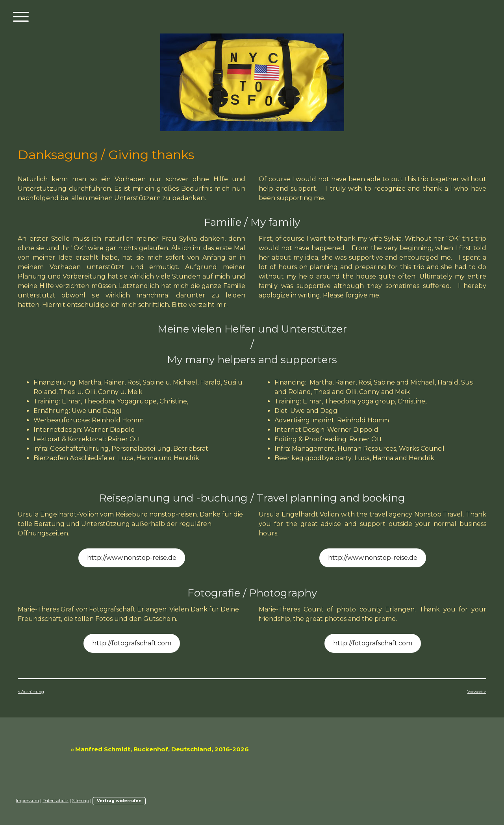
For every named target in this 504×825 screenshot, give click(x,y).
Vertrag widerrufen (119, 801)
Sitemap (81, 801)
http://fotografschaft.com (132, 643)
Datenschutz (56, 801)
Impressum (27, 801)
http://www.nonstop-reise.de (132, 558)
